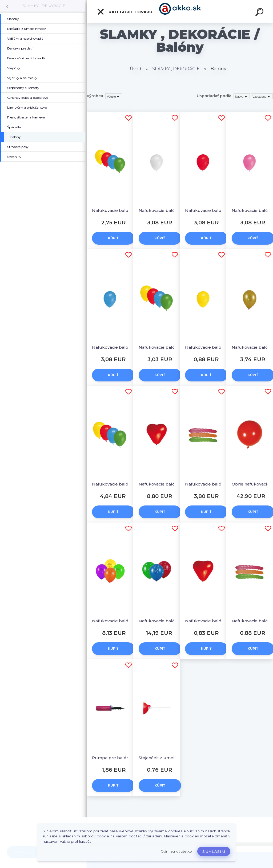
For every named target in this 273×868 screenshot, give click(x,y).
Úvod (136, 69)
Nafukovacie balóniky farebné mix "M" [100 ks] (162, 347)
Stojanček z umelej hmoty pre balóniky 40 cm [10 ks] (162, 758)
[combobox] (242, 96)
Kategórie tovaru (125, 12)
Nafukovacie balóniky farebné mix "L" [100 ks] (115, 484)
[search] (260, 13)
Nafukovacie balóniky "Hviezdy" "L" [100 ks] (162, 621)
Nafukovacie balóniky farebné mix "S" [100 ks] (115, 210)
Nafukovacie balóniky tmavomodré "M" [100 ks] (115, 347)
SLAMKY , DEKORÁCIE (44, 6)
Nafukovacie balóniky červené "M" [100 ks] (208, 210)
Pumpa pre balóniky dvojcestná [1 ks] (115, 758)
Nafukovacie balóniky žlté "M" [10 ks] (208, 347)
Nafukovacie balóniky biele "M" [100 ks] (162, 210)
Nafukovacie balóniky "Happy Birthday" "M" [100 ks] (115, 621)
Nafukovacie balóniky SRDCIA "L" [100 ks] (162, 484)
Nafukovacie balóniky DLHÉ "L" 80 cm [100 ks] (208, 484)
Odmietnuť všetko (176, 851)
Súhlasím (214, 851)
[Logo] (180, 11)
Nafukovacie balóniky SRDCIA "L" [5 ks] (208, 621)
